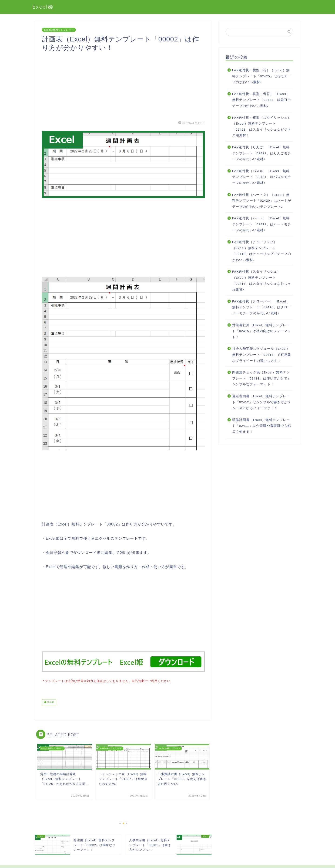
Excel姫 (43, 7)
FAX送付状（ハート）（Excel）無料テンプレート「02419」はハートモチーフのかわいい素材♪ (262, 224)
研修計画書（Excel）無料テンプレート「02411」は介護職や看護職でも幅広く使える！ (262, 426)
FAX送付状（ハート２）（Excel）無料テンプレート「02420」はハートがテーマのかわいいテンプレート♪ (262, 201)
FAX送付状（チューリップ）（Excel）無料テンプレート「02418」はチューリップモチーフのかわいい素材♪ (262, 251)
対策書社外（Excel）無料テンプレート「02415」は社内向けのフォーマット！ (262, 331)
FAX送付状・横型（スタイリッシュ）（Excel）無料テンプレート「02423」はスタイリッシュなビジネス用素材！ (262, 127)
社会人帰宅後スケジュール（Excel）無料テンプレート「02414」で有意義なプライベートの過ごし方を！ (262, 355)
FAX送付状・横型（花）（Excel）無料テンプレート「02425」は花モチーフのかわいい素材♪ (262, 76)
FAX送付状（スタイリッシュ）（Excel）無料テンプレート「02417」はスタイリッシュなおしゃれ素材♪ (262, 281)
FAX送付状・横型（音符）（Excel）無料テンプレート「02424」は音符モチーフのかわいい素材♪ (262, 100)
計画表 (50, 702)
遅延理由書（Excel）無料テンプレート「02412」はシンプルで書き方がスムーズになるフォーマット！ (262, 402)
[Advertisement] (123, 85)
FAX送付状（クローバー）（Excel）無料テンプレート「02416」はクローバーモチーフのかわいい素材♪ (262, 307)
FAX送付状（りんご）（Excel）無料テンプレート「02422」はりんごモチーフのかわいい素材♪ (262, 153)
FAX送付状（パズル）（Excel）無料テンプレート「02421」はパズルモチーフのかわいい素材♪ (262, 177)
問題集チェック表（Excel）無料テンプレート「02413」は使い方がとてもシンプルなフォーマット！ (262, 378)
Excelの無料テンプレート (59, 30)
